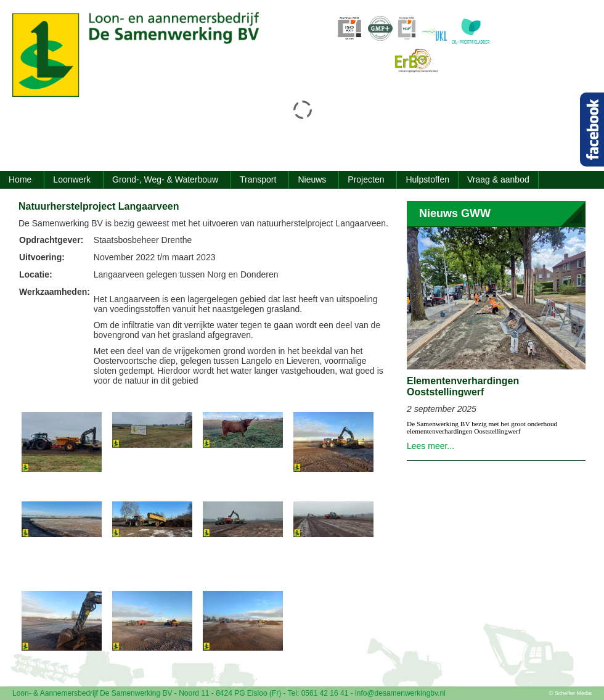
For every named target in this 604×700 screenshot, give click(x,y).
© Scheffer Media (571, 693)
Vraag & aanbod (498, 179)
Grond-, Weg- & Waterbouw (165, 179)
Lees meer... (431, 446)
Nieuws (312, 179)
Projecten (366, 179)
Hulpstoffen (427, 179)
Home (20, 179)
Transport (258, 179)
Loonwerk (72, 179)
